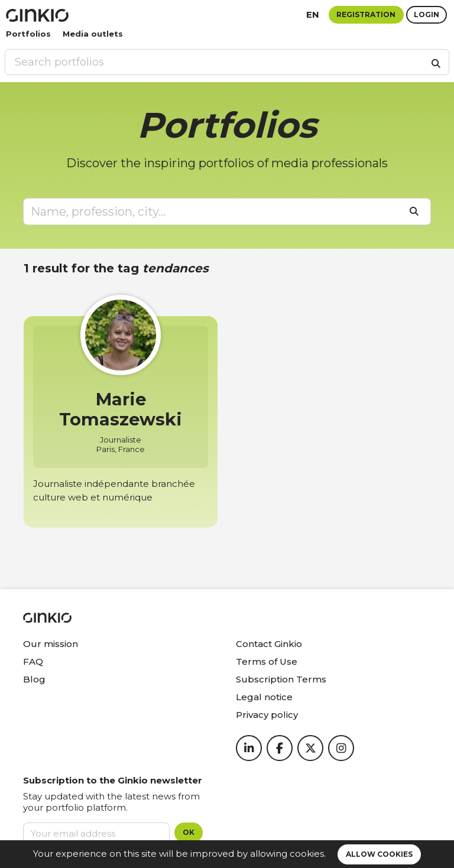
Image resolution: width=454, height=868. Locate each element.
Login (427, 14)
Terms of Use (267, 661)
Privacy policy (267, 715)
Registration (366, 14)
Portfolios (28, 34)
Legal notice (264, 697)
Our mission (51, 644)
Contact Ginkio (269, 644)
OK (189, 832)
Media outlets (93, 34)
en (313, 14)
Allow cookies (379, 854)
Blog (34, 679)
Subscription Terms (281, 679)
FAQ (33, 661)
